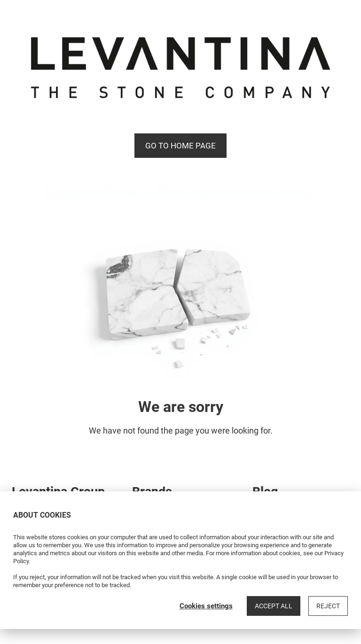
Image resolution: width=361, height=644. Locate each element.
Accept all (274, 606)
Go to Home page (180, 146)
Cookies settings (206, 606)
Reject (328, 606)
